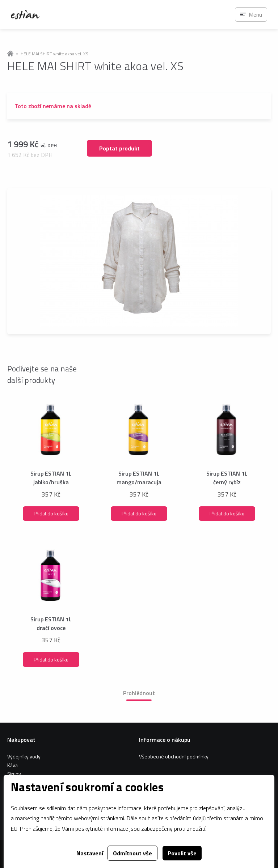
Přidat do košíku (51, 513)
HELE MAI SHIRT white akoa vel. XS (54, 54)
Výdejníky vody (24, 756)
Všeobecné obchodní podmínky (174, 756)
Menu (255, 14)
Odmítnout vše (132, 853)
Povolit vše (182, 853)
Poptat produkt (119, 148)
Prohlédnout (139, 693)
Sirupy (14, 774)
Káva (12, 765)
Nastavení (90, 853)
